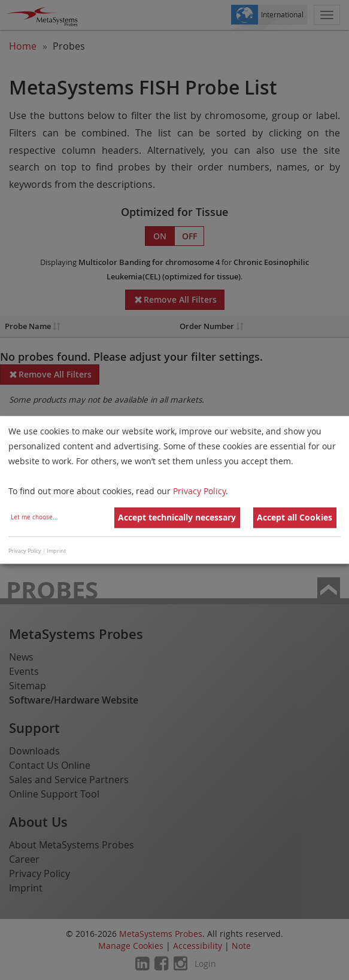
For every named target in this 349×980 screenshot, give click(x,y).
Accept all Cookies (295, 518)
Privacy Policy (199, 491)
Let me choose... (34, 518)
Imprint (56, 551)
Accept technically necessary (177, 518)
